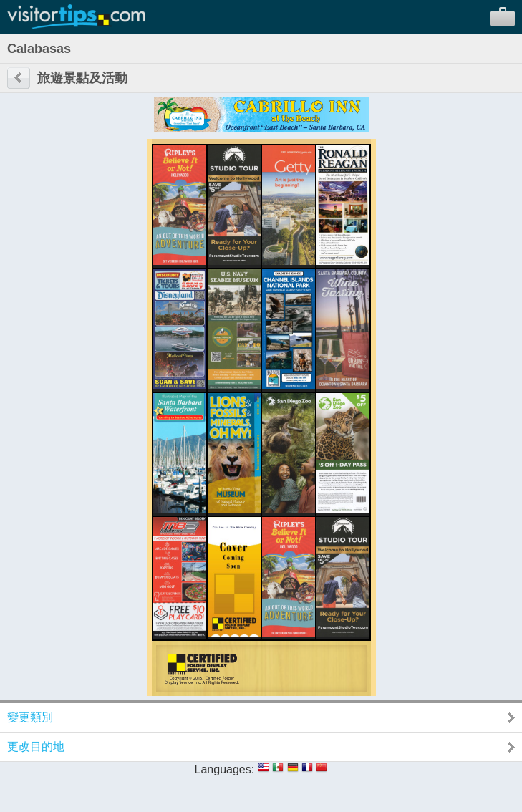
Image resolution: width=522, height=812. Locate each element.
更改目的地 (36, 746)
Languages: (225, 769)
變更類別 (30, 717)
